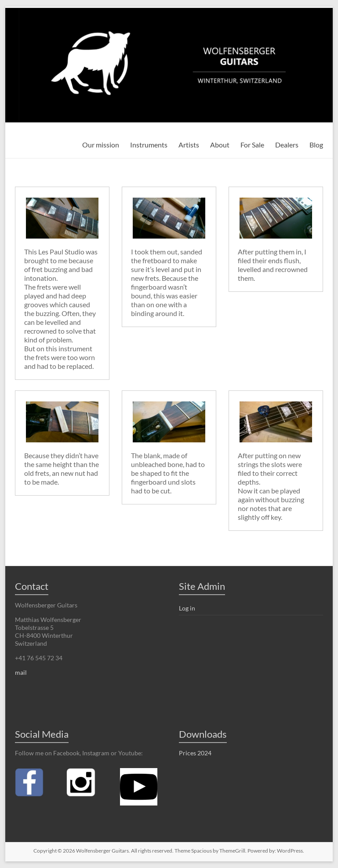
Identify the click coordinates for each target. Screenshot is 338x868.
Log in (187, 608)
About (220, 145)
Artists (189, 145)
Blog (316, 145)
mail (21, 672)
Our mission (101, 145)
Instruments (149, 145)
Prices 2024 (195, 753)
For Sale (252, 145)
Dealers (287, 145)
